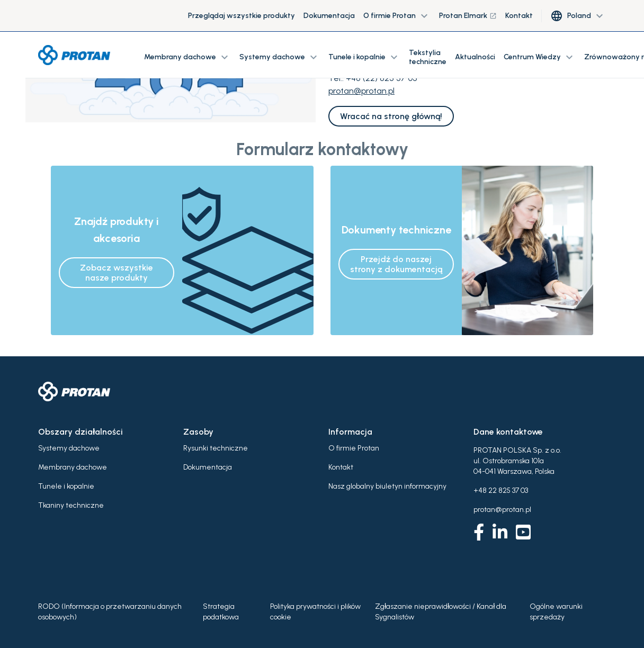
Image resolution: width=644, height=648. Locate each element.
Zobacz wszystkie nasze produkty (117, 273)
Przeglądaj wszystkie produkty (241, 16)
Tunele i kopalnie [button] (364, 57)
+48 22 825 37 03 (501, 490)
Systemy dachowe (69, 448)
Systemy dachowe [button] (280, 57)
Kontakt (519, 16)
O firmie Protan (354, 448)
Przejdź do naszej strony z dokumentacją (396, 264)
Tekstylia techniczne (428, 57)
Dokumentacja (329, 16)
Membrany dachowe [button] (187, 57)
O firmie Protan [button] (397, 16)
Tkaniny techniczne (71, 505)
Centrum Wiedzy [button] (540, 57)
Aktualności (475, 57)
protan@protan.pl (361, 91)
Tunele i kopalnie (66, 486)
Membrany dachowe (73, 467)
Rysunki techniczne (216, 448)
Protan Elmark (468, 16)
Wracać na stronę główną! (391, 116)
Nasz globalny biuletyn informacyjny (387, 486)
